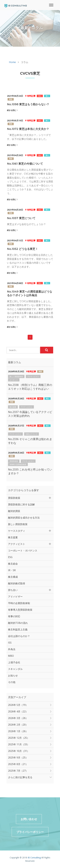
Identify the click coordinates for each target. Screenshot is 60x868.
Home (12, 62)
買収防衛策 (14, 461)
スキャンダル (15, 669)
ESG (10, 557)
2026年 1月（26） (18, 731)
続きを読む (12, 110)
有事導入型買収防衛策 (18, 464)
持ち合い (13, 590)
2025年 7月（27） (18, 771)
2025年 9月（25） (18, 758)
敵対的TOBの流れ (18, 623)
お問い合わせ (29, 819)
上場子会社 (14, 662)
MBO (11, 656)
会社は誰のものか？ (19, 636)
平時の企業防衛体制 (19, 603)
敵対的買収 (14, 511)
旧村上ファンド (32, 434)
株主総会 (13, 564)
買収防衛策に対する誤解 (21, 504)
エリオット (14, 380)
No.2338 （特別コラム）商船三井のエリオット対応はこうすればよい (30, 387)
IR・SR (12, 570)
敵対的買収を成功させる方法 (24, 518)
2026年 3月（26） (18, 718)
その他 (12, 682)
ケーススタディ (17, 531)
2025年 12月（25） (19, 738)
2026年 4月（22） (18, 711)
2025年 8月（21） (18, 764)
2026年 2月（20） (18, 725)
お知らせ (13, 676)
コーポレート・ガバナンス (23, 551)
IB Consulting (34, 858)
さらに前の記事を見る (20, 777)
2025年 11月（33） (19, 744)
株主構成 (13, 577)
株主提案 (13, 407)
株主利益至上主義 (18, 629)
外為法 (12, 649)
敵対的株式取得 (17, 583)
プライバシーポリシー (30, 832)
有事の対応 (14, 616)
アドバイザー (15, 597)
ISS (10, 643)
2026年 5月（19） (18, 705)
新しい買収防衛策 (16, 376)
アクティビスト (33, 376)
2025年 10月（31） (19, 751)
